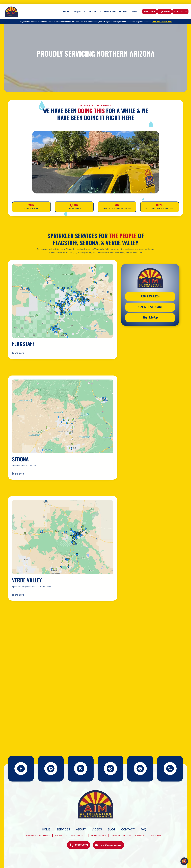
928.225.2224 (180, 11)
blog (112, 829)
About (81, 829)
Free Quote (149, 11)
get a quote (61, 835)
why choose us (79, 835)
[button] (78, 11)
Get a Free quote (150, 308)
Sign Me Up (165, 11)
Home (46, 829)
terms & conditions (121, 835)
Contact (128, 829)
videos (97, 829)
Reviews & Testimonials (38, 835)
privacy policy (99, 835)
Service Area (155, 835)
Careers (140, 835)
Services (63, 829)
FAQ (143, 829)
